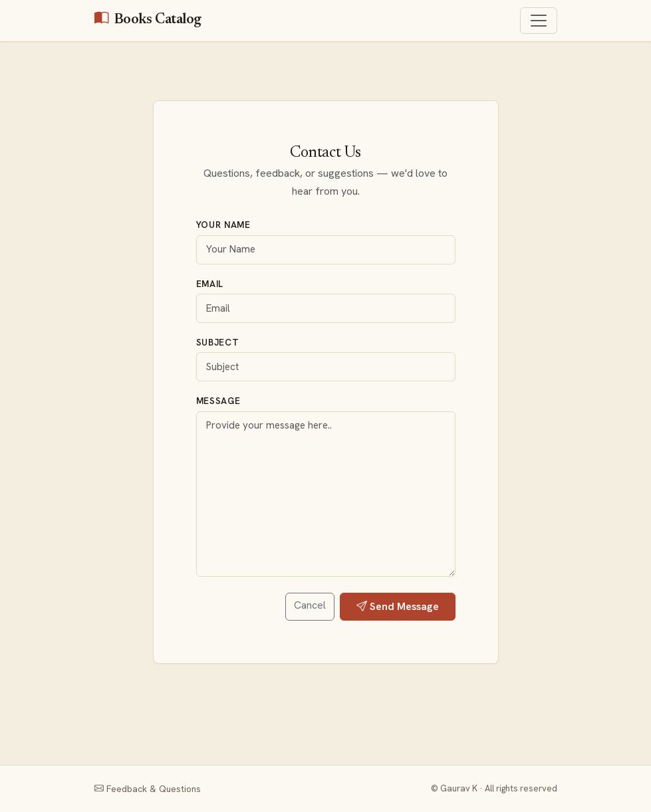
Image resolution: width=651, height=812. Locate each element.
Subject (218, 342)
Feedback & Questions (148, 789)
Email (210, 284)
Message (218, 401)
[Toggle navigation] (539, 21)
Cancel (310, 605)
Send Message (398, 606)
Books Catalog (148, 20)
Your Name (223, 225)
